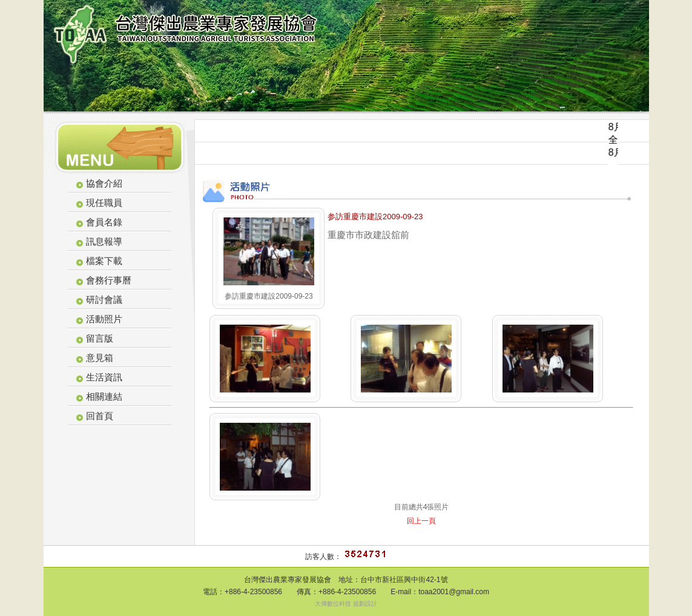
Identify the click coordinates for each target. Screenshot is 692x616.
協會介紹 (104, 183)
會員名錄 (104, 222)
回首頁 (100, 416)
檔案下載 (104, 261)
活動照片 (104, 319)
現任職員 (104, 203)
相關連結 (104, 396)
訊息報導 (104, 241)
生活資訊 (104, 377)
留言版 (100, 338)
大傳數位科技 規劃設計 (346, 604)
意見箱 (100, 358)
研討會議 (104, 300)
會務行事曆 (109, 280)
